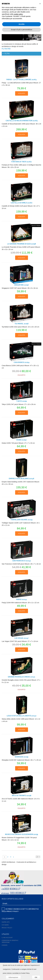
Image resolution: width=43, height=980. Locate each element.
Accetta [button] (21, 24)
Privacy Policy (13, 911)
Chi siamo (5, 925)
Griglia (38, 853)
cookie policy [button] (18, 14)
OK (36, 977)
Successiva (13, 857)
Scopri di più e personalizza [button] (21, 30)
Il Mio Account (7, 938)
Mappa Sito (6, 922)
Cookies (5, 945)
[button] (40, 4)
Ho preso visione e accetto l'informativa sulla (20, 910)
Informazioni (13, 977)
